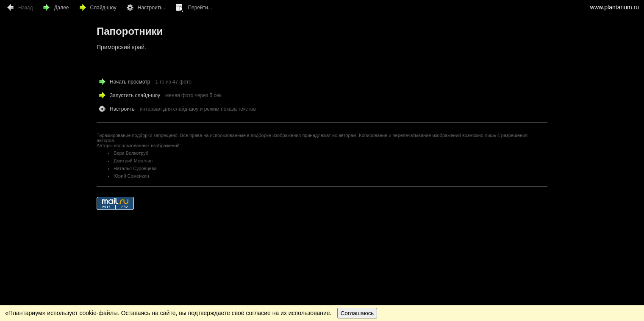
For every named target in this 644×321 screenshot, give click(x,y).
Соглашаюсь (357, 313)
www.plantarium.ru (615, 7)
